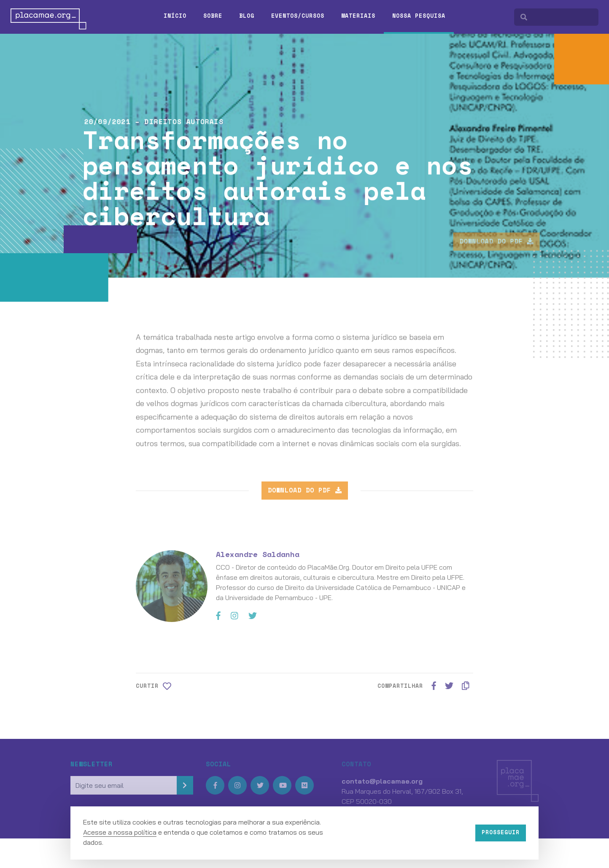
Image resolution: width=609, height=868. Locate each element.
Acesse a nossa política (120, 832)
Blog (247, 16)
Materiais (358, 16)
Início (175, 16)
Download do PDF (514, 241)
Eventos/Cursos (298, 16)
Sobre (213, 16)
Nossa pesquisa (419, 16)
